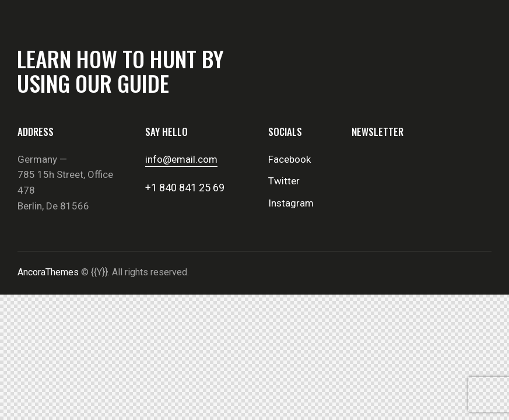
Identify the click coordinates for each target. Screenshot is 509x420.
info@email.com (181, 159)
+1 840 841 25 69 (185, 188)
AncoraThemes (48, 272)
